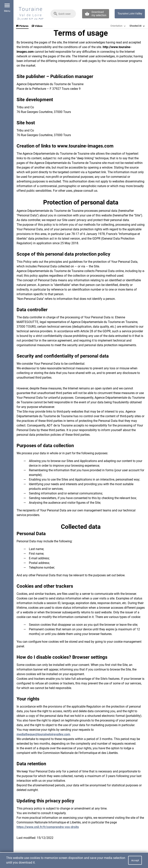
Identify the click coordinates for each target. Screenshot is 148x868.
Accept (135, 860)
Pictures (22, 26)
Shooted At (137, 26)
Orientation (118, 26)
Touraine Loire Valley (130, 14)
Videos (37, 26)
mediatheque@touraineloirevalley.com (43, 734)
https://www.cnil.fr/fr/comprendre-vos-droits (48, 827)
